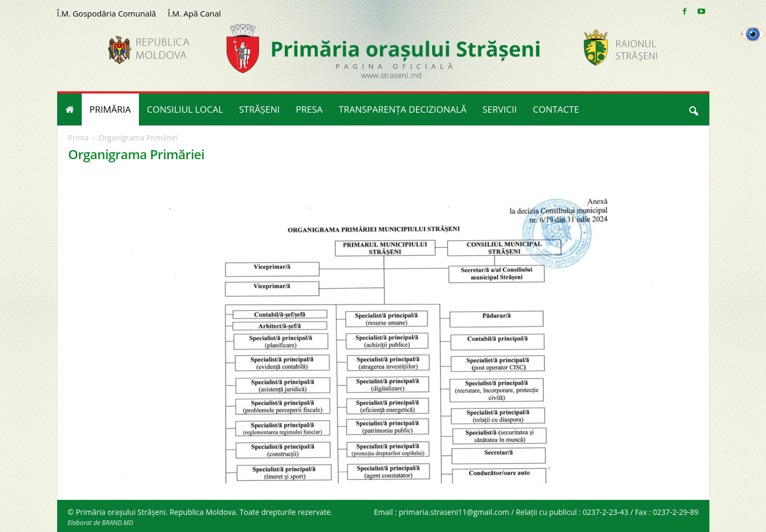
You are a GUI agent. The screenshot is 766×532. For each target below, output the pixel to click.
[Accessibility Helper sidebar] (753, 34)
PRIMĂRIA (111, 109)
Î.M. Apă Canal (194, 13)
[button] (693, 109)
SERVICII (499, 109)
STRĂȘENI (260, 109)
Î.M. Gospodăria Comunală (107, 13)
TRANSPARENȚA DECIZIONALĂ (402, 109)
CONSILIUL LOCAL (185, 109)
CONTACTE (556, 109)
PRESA (309, 109)
